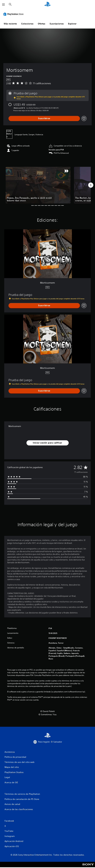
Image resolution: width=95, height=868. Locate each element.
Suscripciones (57, 24)
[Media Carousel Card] (38, 185)
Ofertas (42, 24)
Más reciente (10, 24)
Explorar (72, 24)
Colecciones (27, 24)
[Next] (91, 185)
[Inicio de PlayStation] (47, 4)
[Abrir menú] (3, 5)
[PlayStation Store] (14, 14)
